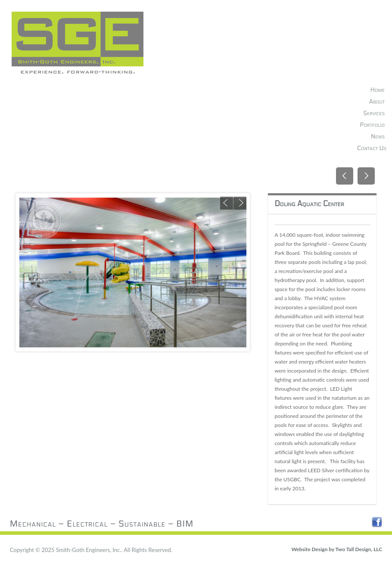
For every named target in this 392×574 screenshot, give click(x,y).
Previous (227, 203)
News (378, 136)
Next (240, 203)
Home (378, 90)
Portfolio (372, 125)
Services (374, 113)
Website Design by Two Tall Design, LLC (337, 549)
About (377, 102)
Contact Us (372, 148)
